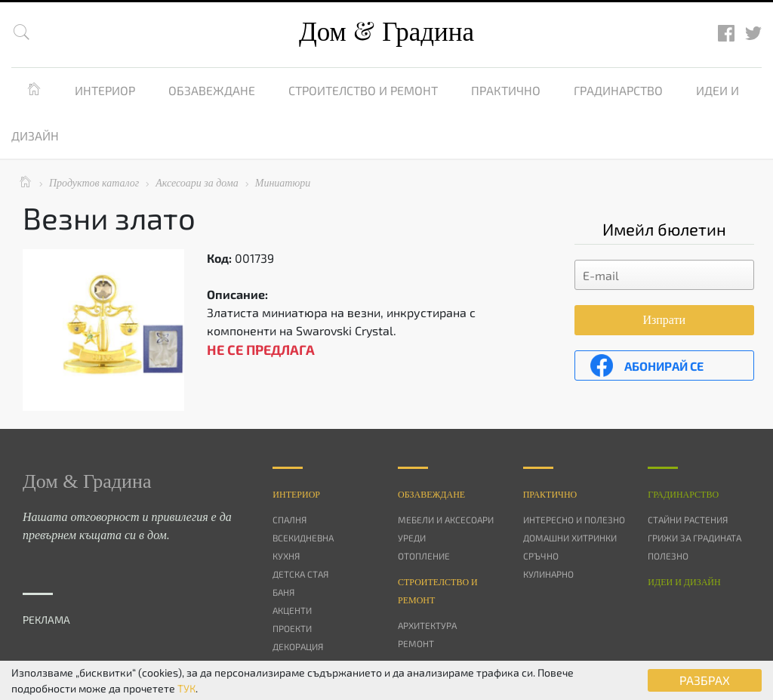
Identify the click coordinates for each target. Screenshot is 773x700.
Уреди (412, 538)
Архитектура (427, 625)
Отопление (424, 556)
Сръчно (541, 556)
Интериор (105, 90)
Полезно (668, 556)
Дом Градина (386, 32)
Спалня (289, 520)
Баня (283, 592)
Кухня (286, 556)
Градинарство (618, 90)
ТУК (186, 688)
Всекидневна (303, 538)
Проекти (292, 628)
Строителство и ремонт (363, 90)
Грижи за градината (694, 538)
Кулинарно (548, 574)
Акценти (292, 610)
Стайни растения (688, 520)
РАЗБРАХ (705, 680)
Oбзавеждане (431, 495)
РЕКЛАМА (46, 620)
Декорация (298, 646)
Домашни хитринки (570, 538)
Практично (506, 90)
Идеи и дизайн (684, 582)
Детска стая (300, 574)
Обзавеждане (212, 90)
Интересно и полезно (574, 520)
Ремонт (416, 643)
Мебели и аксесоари (446, 520)
